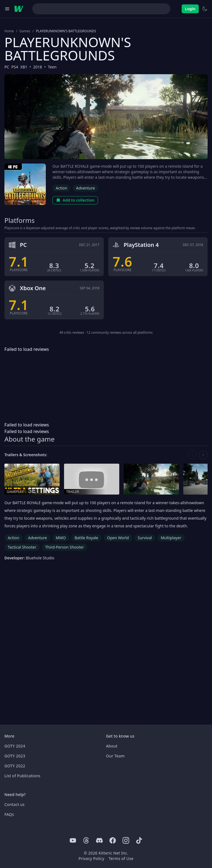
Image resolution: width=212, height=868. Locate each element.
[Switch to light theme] (205, 9)
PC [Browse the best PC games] (7, 67)
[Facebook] (113, 840)
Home (9, 31)
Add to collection (75, 200)
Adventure (85, 188)
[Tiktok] (139, 840)
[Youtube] (73, 840)
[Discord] (99, 840)
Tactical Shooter (22, 547)
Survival (145, 538)
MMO (61, 538)
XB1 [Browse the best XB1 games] (24, 67)
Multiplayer (171, 538)
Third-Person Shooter (65, 547)
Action (61, 188)
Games (25, 31)
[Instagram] (126, 840)
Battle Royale (86, 538)
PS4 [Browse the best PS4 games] (15, 67)
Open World (118, 538)
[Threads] (86, 840)
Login (190, 9)
